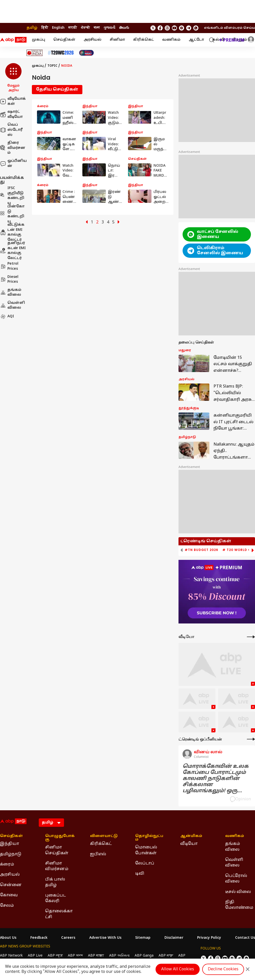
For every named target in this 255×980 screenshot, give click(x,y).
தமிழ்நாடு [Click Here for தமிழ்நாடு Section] (11, 854)
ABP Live (35, 956)
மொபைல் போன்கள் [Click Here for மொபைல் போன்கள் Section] (146, 850)
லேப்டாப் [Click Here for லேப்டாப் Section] (145, 863)
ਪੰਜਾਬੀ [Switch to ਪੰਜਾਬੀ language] (85, 28)
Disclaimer (174, 938)
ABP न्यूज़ (55, 956)
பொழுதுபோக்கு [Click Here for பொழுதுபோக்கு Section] (60, 838)
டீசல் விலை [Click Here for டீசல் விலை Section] (238, 892)
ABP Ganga (144, 956)
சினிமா (117, 40)
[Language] (51, 823)
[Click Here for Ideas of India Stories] (35, 53)
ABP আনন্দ (75, 956)
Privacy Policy (209, 938)
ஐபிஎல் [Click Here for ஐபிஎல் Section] (98, 854)
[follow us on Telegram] (189, 28)
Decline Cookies (223, 969)
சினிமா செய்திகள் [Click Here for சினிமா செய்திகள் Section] (57, 850)
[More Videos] (251, 637)
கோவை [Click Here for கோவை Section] (9, 895)
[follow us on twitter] (153, 28)
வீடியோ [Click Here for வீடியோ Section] (189, 844)
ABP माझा (96, 956)
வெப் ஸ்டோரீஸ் (11, 130)
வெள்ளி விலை (12, 306)
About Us (8, 938)
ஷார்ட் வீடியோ (11, 114)
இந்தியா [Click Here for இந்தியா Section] (10, 844)
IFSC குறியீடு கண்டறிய (12, 196)
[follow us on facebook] (160, 28)
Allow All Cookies (178, 969)
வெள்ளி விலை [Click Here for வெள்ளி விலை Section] (234, 863)
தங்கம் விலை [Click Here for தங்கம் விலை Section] (233, 847)
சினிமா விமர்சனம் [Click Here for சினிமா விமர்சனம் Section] (57, 866)
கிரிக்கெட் (144, 40)
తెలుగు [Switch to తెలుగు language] (124, 28)
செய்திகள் (64, 40)
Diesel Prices (9, 280)
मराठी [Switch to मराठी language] (73, 28)
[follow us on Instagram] (182, 28)
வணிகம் (171, 40)
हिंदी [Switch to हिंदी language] (45, 28)
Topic (52, 66)
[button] (13, 78)
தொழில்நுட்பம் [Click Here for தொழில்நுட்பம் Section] (149, 838)
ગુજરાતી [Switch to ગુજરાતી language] (109, 28)
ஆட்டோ (196, 40)
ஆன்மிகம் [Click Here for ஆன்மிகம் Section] (191, 836)
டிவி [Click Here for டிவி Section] (140, 874)
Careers (68, 938)
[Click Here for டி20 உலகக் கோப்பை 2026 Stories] (61, 53)
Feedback (39, 938)
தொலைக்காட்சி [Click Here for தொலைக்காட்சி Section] (59, 914)
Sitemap (143, 938)
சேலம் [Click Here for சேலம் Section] (7, 906)
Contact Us (245, 938)
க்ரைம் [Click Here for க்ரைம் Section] (7, 864)
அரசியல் (93, 40)
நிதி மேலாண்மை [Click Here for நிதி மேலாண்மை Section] (239, 905)
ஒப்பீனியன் (13, 164)
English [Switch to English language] (58, 28)
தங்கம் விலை (11, 293)
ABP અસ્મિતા (119, 956)
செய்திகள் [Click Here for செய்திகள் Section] (11, 836)
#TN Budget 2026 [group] (201, 550)
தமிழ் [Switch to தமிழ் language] (32, 28)
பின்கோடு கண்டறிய (12, 214)
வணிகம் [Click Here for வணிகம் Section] (235, 836)
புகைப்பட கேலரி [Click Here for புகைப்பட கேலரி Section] (55, 898)
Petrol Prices (9, 266)
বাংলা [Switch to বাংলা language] (97, 28)
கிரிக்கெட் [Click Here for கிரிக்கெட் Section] (101, 844)
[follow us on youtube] (174, 28)
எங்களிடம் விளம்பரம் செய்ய (229, 28)
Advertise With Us (105, 938)
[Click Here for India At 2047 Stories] (86, 53)
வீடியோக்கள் (13, 101)
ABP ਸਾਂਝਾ (166, 956)
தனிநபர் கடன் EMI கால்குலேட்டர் (13, 251)
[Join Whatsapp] (196, 28)
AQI (7, 317)
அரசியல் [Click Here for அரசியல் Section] (10, 875)
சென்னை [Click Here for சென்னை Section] (11, 885)
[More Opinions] (251, 739)
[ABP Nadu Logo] (13, 40)
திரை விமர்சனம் (13, 148)
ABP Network (11, 956)
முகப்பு (39, 40)
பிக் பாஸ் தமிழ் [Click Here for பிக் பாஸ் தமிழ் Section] (55, 882)
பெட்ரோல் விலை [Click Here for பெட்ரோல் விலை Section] (236, 879)
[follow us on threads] (167, 28)
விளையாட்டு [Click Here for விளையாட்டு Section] (104, 836)
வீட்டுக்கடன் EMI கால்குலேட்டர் (12, 232)
